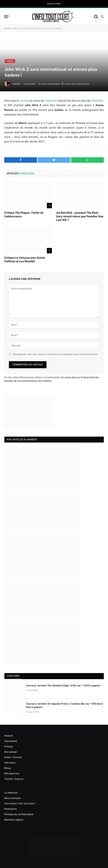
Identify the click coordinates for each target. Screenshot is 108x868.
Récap (8, 768)
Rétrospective (12, 773)
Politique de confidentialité (19, 814)
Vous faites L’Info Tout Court (20, 804)
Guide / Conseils (13, 757)
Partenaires (10, 809)
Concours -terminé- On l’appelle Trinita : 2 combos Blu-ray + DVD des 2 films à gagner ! (64, 705)
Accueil (8, 28)
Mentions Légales (14, 820)
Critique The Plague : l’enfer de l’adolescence (24, 215)
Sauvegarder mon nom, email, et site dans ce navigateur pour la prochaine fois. (55, 354)
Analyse (9, 736)
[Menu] (6, 17)
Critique (9, 746)
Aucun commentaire (49, 84)
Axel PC (17, 84)
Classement (11, 741)
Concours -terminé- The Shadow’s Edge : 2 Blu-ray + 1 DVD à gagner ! (63, 686)
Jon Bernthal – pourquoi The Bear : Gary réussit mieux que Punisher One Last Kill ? (80, 216)
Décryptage (11, 752)
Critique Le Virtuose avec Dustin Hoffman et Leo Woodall (25, 260)
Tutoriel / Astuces (14, 779)
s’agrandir (51, 101)
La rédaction (11, 793)
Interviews (10, 763)
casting (24, 101)
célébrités (97, 101)
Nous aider (54, 4)
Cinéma (10, 61)
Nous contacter (13, 798)
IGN (45, 123)
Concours (13, 676)
